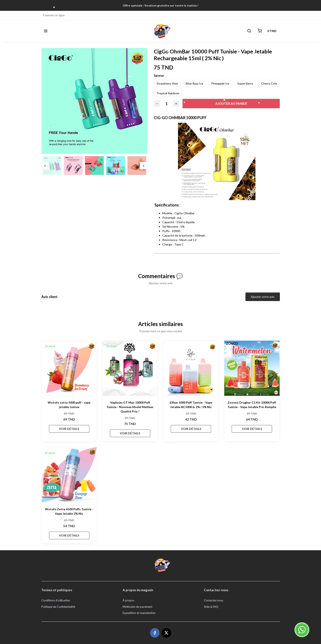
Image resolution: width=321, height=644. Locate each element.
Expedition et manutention (139, 613)
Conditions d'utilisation (56, 600)
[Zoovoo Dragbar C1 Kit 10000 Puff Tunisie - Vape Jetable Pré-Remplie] (252, 368)
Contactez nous (214, 600)
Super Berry (245, 83)
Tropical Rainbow (168, 93)
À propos (128, 600)
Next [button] (144, 166)
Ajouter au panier (231, 103)
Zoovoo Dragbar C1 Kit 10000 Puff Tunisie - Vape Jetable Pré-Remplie (252, 405)
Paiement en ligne (54, 15)
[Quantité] (167, 104)
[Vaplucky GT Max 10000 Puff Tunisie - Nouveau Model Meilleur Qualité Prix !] (130, 368)
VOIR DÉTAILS (69, 429)
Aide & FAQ (211, 607)
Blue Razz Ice (195, 83)
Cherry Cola (269, 83)
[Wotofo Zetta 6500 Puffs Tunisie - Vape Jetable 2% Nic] (69, 475)
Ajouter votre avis (263, 297)
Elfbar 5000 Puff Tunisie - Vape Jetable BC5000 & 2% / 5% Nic (191, 405)
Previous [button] (45, 166)
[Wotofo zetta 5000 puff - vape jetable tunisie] (69, 368)
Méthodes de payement (137, 607)
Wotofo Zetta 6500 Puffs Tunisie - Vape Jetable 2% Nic (69, 511)
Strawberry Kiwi (167, 83)
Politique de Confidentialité (58, 607)
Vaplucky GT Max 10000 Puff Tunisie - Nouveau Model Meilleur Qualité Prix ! (130, 407)
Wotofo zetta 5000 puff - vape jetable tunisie (69, 405)
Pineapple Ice (220, 83)
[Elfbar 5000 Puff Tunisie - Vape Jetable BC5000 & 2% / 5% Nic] (191, 368)
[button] (46, 31)
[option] (94, 101)
